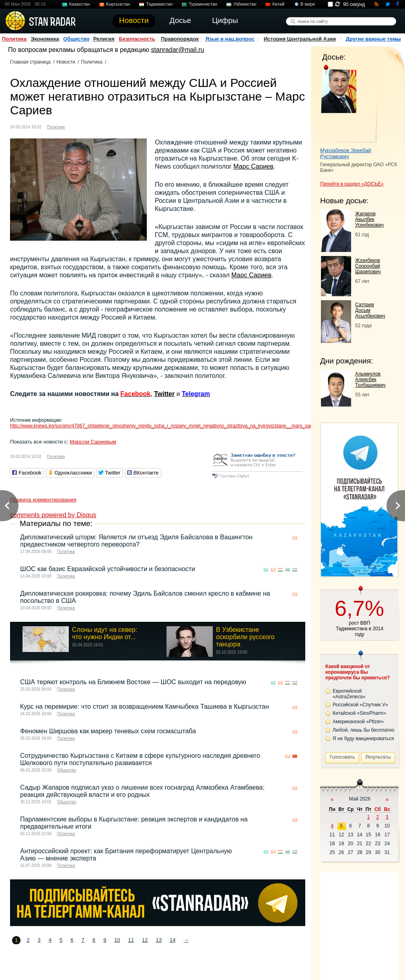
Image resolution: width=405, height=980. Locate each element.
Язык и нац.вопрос (230, 39)
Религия (104, 39)
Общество (76, 39)
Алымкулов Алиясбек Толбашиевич (370, 380)
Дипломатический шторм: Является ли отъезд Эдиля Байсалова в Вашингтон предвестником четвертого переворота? (136, 541)
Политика (14, 39)
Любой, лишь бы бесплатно (364, 730)
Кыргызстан (118, 4)
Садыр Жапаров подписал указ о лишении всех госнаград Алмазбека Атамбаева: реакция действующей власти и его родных (142, 791)
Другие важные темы (373, 39)
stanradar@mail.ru (178, 50)
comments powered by (53, 515)
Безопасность (137, 39)
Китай (278, 4)
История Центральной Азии (300, 39)
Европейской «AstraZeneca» (349, 694)
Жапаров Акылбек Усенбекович (369, 219)
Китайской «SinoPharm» (359, 713)
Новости (66, 62)
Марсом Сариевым (93, 442)
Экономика (45, 39)
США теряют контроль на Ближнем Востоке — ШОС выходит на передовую (133, 682)
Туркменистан (203, 4)
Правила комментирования (43, 500)
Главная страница (30, 62)
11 (131, 940)
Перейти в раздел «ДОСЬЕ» (352, 184)
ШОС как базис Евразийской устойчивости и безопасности (108, 569)
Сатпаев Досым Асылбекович (370, 310)
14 (173, 940)
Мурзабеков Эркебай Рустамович (346, 153)
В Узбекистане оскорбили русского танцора (245, 637)
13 (159, 940)
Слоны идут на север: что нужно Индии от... (105, 633)
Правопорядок (180, 39)
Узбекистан (245, 4)
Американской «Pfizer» (358, 722)
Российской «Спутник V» (360, 705)
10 (117, 940)
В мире (308, 4)
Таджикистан (159, 4)
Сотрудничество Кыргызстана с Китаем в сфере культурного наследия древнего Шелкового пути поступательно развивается (140, 759)
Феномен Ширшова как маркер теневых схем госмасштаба (108, 731)
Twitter (164, 394)
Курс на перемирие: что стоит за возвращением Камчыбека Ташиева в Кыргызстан (144, 707)
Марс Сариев (253, 166)
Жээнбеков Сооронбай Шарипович (368, 266)
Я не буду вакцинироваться (363, 739)
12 (145, 940)
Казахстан (80, 4)
